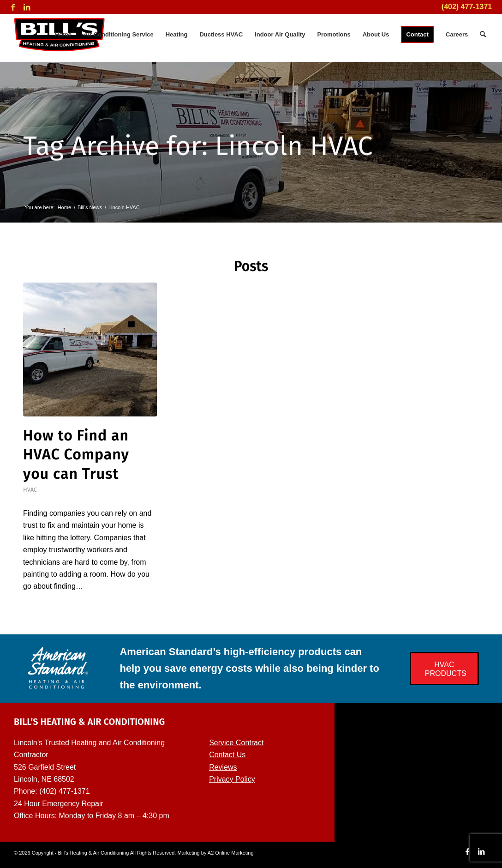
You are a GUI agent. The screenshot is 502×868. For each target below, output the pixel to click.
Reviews (223, 767)
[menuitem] (63, 35)
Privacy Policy (232, 779)
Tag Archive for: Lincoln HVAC (198, 148)
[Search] (483, 35)
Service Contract (236, 743)
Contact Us (227, 755)
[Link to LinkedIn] (27, 7)
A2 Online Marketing (231, 853)
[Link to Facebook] (13, 7)
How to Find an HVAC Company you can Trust (76, 455)
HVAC (30, 490)
